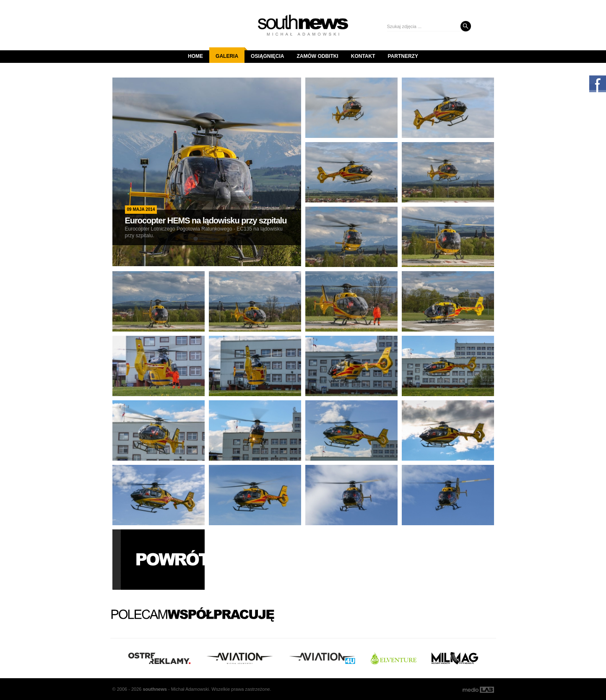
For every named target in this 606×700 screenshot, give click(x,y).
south (155, 689)
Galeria (230, 53)
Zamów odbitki (317, 56)
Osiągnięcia (267, 56)
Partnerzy (403, 56)
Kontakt (363, 56)
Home (195, 56)
